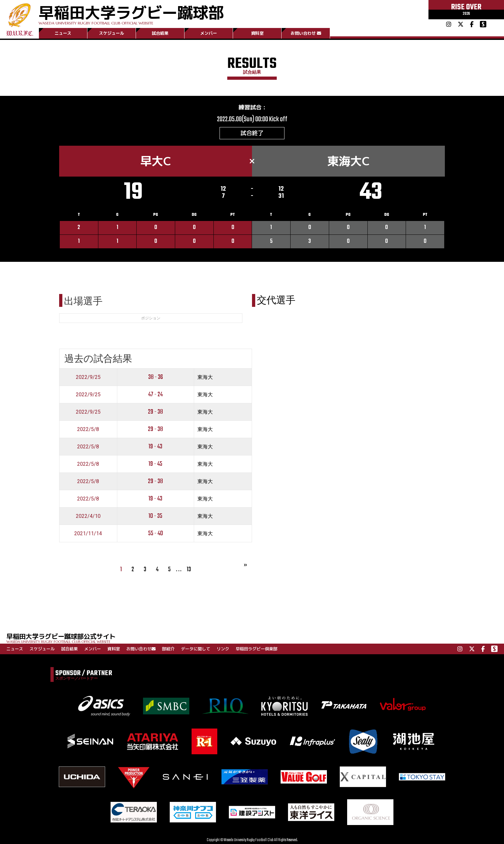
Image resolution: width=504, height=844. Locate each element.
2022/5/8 (88, 429)
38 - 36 (156, 377)
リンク (223, 649)
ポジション (151, 318)
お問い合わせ (306, 33)
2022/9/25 (88, 377)
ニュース (63, 33)
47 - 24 (155, 394)
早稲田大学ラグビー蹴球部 (131, 13)
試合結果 (160, 33)
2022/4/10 (88, 516)
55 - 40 (156, 533)
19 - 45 (155, 464)
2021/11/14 (88, 533)
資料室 (257, 33)
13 (189, 569)
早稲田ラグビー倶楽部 (256, 649)
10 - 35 (155, 516)
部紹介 (168, 649)
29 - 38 (155, 412)
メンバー (209, 33)
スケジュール (112, 33)
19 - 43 (155, 447)
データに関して (196, 649)
